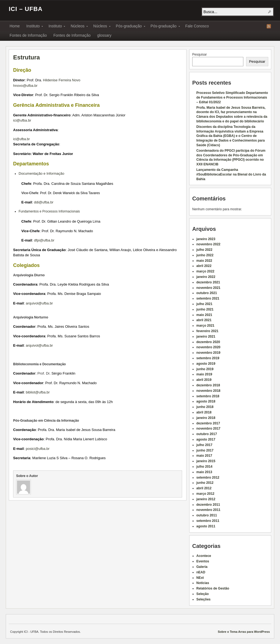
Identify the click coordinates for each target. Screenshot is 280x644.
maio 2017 (204, 456)
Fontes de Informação (28, 35)
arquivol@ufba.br (39, 303)
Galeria (202, 567)
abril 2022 (204, 266)
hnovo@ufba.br (25, 86)
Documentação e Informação (41, 173)
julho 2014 (204, 467)
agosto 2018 (206, 401)
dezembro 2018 (208, 385)
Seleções (203, 599)
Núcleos (78, 27)
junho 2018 (205, 407)
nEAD (201, 572)
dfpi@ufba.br (44, 240)
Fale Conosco (197, 26)
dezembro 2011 (208, 505)
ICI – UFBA (26, 9)
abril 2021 (204, 320)
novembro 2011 (208, 510)
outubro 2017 (207, 434)
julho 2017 (204, 445)
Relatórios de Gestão (213, 588)
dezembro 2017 (208, 423)
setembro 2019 (208, 358)
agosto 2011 (206, 526)
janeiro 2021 (206, 337)
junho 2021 (205, 309)
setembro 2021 (208, 298)
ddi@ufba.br (44, 202)
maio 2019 (204, 374)
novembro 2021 (208, 288)
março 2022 (205, 271)
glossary (104, 35)
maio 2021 (204, 315)
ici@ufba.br (22, 120)
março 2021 (205, 326)
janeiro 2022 (206, 277)
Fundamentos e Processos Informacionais (49, 211)
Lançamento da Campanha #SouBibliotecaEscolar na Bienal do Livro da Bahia (231, 174)
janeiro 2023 (206, 239)
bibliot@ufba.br (38, 392)
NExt (200, 578)
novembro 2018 (208, 391)
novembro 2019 (208, 353)
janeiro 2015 (206, 461)
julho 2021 (204, 304)
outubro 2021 (207, 293)
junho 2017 (205, 450)
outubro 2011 (207, 515)
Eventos (203, 561)
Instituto (33, 27)
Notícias (203, 583)
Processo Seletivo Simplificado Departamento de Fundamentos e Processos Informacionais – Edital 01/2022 (232, 97)
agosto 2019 (206, 364)
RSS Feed (269, 26)
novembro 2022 (208, 244)
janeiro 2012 (206, 499)
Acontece (204, 556)
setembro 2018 (208, 396)
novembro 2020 (208, 347)
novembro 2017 (208, 429)
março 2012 (205, 494)
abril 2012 (204, 488)
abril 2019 (204, 380)
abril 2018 (204, 412)
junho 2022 (205, 255)
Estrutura (27, 57)
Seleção (202, 594)
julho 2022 (204, 250)
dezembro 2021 (208, 282)
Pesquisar (199, 54)
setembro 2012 (208, 478)
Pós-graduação (129, 27)
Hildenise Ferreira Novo (62, 80)
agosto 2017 (206, 439)
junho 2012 (205, 483)
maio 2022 (204, 261)
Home (15, 26)
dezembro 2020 (208, 342)
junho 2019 (205, 369)
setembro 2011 (208, 521)
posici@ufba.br (38, 449)
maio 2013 (204, 472)
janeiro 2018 (206, 418)
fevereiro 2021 (207, 331)
